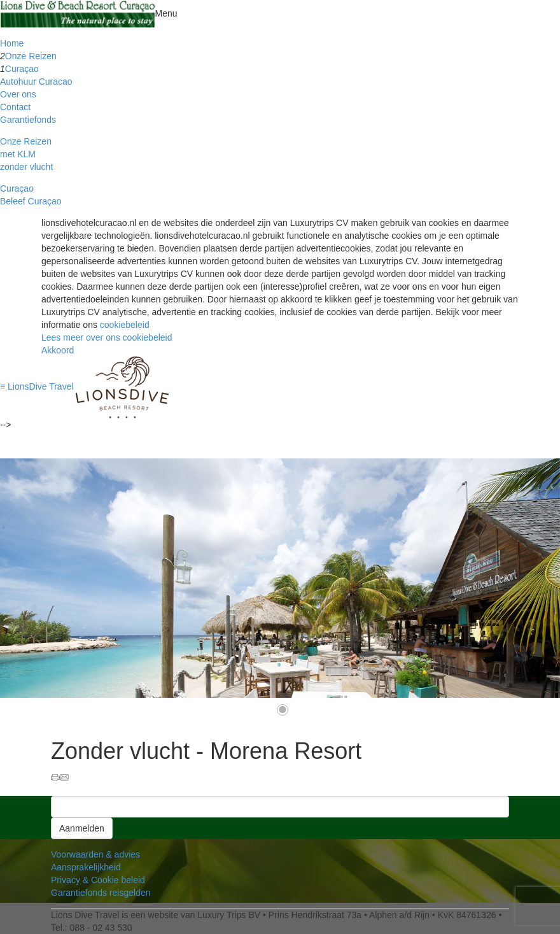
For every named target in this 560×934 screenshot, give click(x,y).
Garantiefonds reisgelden (101, 893)
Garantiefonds (28, 120)
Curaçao (22, 69)
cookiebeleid (125, 325)
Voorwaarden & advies (95, 854)
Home (12, 43)
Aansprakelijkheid (86, 867)
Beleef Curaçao (31, 201)
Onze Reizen (31, 56)
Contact (15, 107)
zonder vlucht (26, 167)
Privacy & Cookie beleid (98, 880)
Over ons (18, 94)
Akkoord (58, 350)
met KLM (18, 154)
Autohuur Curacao (36, 81)
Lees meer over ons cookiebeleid (107, 337)
